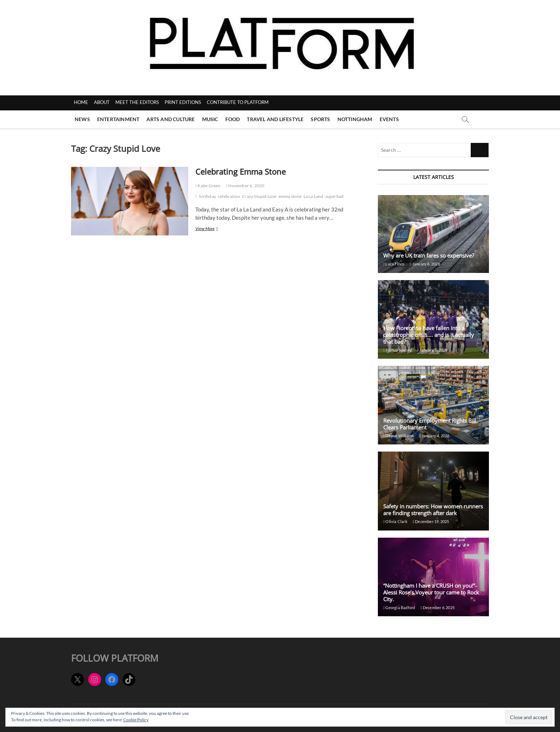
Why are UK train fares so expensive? (429, 255)
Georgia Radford (399, 607)
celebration (229, 196)
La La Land (314, 196)
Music (210, 119)
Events (389, 119)
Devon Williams (399, 436)
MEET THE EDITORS (137, 102)
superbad (335, 196)
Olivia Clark (395, 521)
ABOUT (102, 102)
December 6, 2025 (437, 607)
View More (215, 229)
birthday (208, 196)
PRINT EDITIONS (183, 102)
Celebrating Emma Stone (241, 171)
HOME (81, 102)
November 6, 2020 (245, 186)
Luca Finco (394, 264)
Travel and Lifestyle (275, 119)
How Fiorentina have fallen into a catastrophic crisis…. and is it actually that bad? (429, 335)
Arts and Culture (171, 119)
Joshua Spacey (397, 350)
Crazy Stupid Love (259, 196)
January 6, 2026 (425, 264)
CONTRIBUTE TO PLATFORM (238, 102)
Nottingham (355, 119)
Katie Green (208, 186)
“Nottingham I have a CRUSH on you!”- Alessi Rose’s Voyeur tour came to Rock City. (431, 592)
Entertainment (118, 119)
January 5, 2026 (432, 350)
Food (233, 119)
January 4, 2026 (434, 436)
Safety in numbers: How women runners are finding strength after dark (433, 510)
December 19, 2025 (431, 521)
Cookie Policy (136, 720)
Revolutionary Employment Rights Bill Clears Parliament (430, 424)
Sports (320, 119)
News (82, 119)
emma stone (290, 196)
